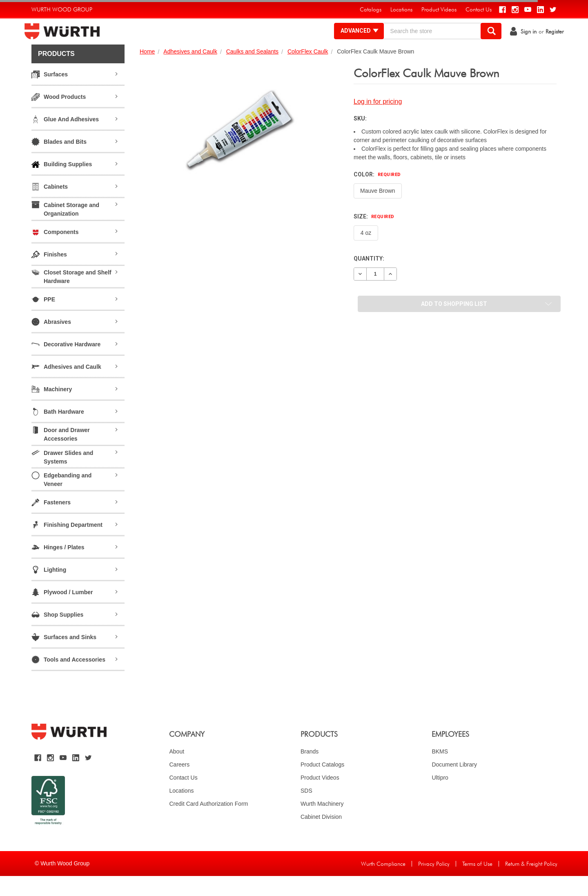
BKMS (440, 771)
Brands (310, 771)
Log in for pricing (378, 121)
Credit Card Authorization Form (208, 824)
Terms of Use (477, 884)
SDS (306, 811)
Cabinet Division (321, 837)
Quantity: (369, 279)
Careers (179, 785)
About (177, 771)
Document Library (454, 785)
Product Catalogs (322, 785)
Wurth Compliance (383, 884)
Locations (181, 811)
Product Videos (320, 798)
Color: (377, 194)
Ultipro (440, 798)
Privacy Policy (434, 884)
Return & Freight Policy (531, 884)
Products (56, 74)
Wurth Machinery (322, 824)
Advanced (353, 41)
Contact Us (183, 798)
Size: (374, 236)
